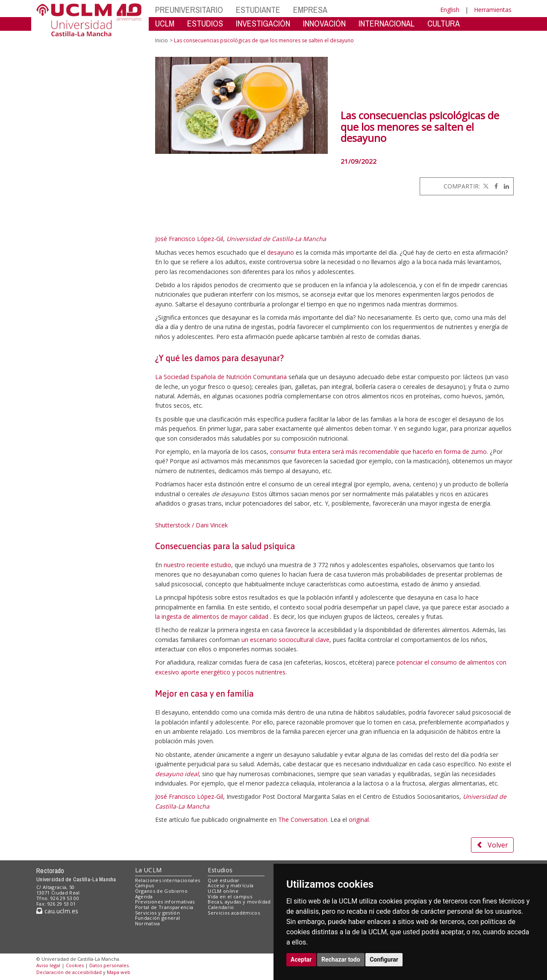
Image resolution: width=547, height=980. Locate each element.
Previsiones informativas (165, 902)
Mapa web (119, 972)
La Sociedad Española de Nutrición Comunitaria (221, 377)
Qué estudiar (224, 880)
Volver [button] (492, 845)
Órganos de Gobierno (161, 891)
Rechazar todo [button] (341, 959)
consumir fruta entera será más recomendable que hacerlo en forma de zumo (378, 452)
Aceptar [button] (301, 959)
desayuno (281, 252)
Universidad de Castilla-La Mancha (276, 239)
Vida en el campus (230, 896)
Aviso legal (48, 965)
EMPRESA (310, 10)
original (359, 820)
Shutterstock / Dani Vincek (191, 525)
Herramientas (493, 10)
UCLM (165, 23)
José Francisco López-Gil (189, 239)
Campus (145, 885)
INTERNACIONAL (387, 23)
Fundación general (158, 918)
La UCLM (149, 870)
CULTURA (444, 23)
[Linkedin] (504, 186)
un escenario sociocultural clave (285, 640)
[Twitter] (485, 186)
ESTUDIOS (205, 23)
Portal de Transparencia (164, 907)
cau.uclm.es (57, 911)
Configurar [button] (384, 959)
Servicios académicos (234, 913)
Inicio (162, 40)
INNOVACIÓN (324, 23)
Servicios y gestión (157, 913)
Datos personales (109, 965)
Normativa (148, 923)
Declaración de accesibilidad (69, 972)
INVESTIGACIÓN (263, 23)
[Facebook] (494, 186)
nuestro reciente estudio (197, 565)
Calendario (221, 907)
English (450, 10)
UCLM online (223, 891)
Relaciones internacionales (168, 880)
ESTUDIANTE (258, 10)
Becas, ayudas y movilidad (239, 902)
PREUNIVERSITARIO (189, 10)
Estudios (220, 870)
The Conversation (303, 820)
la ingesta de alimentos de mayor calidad (213, 617)
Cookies (75, 965)
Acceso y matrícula (231, 885)
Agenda (144, 896)
